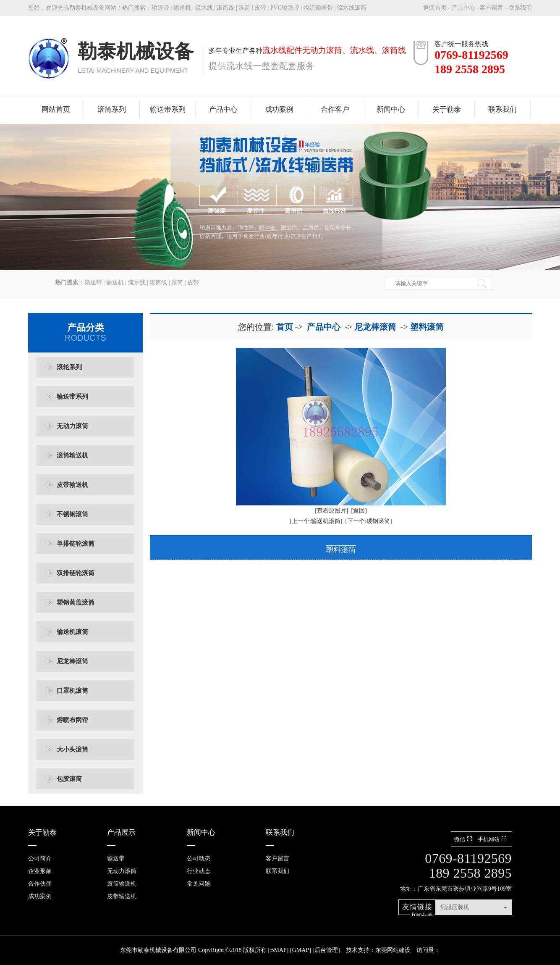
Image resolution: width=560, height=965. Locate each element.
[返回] (359, 511)
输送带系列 (168, 109)
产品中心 (463, 8)
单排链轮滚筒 (76, 544)
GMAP (301, 950)
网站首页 (56, 109)
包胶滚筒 (69, 779)
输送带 (160, 8)
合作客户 (335, 109)
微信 (464, 839)
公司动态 (199, 859)
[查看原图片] (331, 511)
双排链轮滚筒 (76, 573)
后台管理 (326, 950)
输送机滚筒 (72, 632)
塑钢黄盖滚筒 (76, 602)
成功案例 (279, 109)
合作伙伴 (40, 884)
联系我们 (520, 8)
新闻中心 (391, 109)
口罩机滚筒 (72, 691)
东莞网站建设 (393, 950)
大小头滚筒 (72, 749)
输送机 (182, 8)
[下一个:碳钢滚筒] (369, 521)
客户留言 (492, 8)
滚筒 (244, 8)
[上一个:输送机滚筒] (316, 521)
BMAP (278, 950)
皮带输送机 (72, 485)
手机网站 (493, 839)
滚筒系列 (112, 109)
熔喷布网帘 (72, 720)
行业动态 (199, 871)
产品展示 (121, 832)
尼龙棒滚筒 (72, 661)
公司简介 (40, 859)
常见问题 (199, 884)
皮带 (260, 8)
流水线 (204, 8)
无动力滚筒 (72, 426)
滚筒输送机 (72, 455)
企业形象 (40, 871)
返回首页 (435, 8)
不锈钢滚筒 (72, 514)
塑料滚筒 (427, 327)
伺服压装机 (455, 907)
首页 (285, 327)
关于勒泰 (447, 109)
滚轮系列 (69, 367)
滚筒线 (225, 8)
